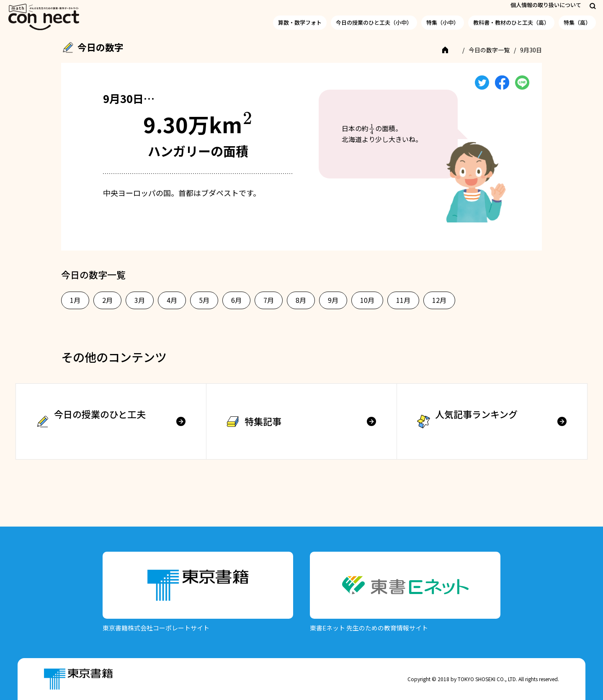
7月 (269, 300)
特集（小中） (443, 22)
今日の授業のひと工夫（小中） (374, 22)
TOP (451, 50)
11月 (403, 300)
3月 (140, 300)
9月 (333, 300)
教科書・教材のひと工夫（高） (511, 22)
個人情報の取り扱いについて (546, 5)
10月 (367, 300)
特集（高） (577, 22)
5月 (204, 300)
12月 (439, 300)
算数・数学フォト (300, 22)
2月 (107, 300)
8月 (301, 300)
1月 (75, 300)
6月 (236, 300)
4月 (172, 300)
